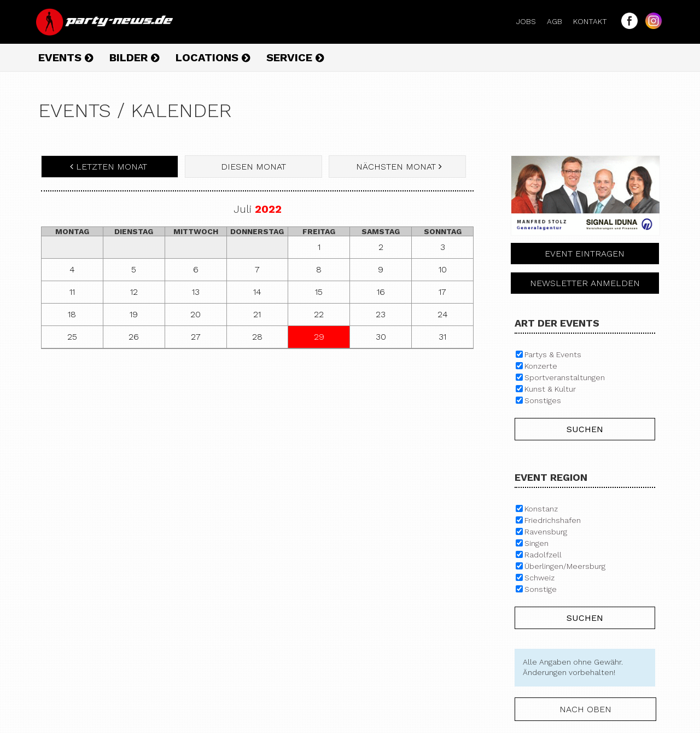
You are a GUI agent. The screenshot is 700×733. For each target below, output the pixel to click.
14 (257, 292)
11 (72, 292)
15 (319, 292)
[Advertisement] (257, 437)
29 (319, 337)
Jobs (530, 21)
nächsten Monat (398, 167)
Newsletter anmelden (585, 283)
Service (295, 57)
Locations (213, 57)
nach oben (585, 709)
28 (257, 337)
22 (319, 314)
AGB (559, 21)
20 (196, 314)
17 (442, 292)
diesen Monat (253, 167)
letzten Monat (110, 167)
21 (257, 314)
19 (134, 314)
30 (381, 337)
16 (381, 292)
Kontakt (594, 21)
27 (196, 337)
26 (134, 337)
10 (443, 269)
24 (443, 314)
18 (72, 314)
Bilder (134, 57)
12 (134, 292)
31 (442, 337)
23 (381, 314)
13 (196, 292)
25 (72, 337)
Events (66, 57)
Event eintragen (585, 254)
